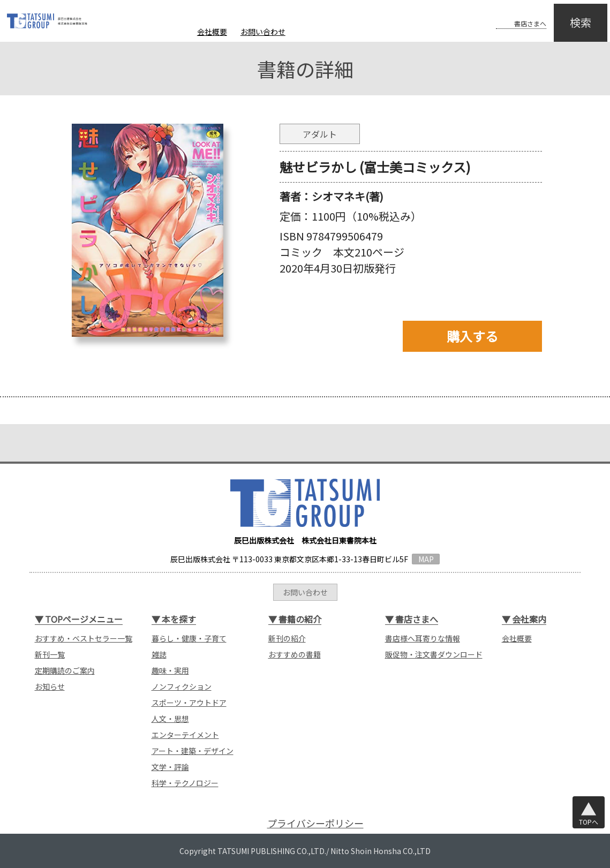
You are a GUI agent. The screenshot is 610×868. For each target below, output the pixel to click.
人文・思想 (170, 719)
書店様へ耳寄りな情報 (423, 638)
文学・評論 (170, 767)
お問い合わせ (263, 32)
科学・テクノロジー (185, 783)
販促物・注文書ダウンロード (434, 654)
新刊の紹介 (287, 638)
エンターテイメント (185, 735)
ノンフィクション (182, 686)
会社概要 (212, 32)
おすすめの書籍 (295, 654)
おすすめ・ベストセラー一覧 (84, 638)
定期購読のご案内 (65, 670)
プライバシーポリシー (315, 823)
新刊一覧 (50, 654)
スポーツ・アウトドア (189, 703)
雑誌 (159, 654)
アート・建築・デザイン (193, 751)
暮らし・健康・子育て (189, 638)
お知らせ (50, 686)
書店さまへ (509, 15)
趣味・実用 (170, 670)
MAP (426, 559)
